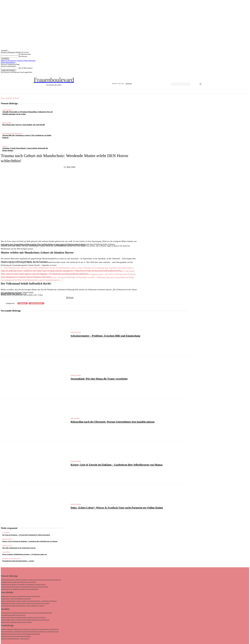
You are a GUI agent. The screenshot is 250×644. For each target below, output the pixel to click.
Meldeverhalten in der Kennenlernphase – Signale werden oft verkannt (23, 606)
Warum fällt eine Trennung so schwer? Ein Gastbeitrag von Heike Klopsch (23, 585)
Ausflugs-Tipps (7, 546)
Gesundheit (6, 533)
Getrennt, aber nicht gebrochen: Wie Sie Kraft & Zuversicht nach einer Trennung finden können (30, 630)
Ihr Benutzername (25, 54)
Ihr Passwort (23, 56)
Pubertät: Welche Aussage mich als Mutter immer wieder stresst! (21, 634)
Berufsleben (7, 123)
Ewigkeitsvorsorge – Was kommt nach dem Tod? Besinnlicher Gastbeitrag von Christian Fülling (30, 632)
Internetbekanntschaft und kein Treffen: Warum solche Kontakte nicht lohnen (25, 604)
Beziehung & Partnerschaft (12, 133)
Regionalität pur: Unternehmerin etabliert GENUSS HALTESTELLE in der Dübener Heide (26, 613)
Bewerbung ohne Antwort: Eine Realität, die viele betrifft (24, 125)
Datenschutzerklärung (8, 62)
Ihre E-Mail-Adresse (26, 68)
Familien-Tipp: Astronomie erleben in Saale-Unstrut (16, 622)
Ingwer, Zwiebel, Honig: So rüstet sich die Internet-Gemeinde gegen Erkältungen (25, 620)
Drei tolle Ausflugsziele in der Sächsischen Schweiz (19, 548)
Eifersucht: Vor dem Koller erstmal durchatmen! (16, 637)
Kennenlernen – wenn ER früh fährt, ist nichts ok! (16, 599)
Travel (5, 146)
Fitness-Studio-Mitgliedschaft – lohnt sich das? (15, 639)
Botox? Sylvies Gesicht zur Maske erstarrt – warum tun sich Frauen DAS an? (23, 618)
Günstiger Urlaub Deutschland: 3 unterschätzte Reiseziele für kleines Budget (25, 587)
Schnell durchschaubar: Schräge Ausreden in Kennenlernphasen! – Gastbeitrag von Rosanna (29, 601)
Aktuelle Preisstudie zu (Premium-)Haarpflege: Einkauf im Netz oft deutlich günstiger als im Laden (31, 580)
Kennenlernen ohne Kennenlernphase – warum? (18, 561)
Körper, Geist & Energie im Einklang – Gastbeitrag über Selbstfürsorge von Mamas (117, 465)
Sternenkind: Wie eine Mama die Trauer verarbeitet (99, 379)
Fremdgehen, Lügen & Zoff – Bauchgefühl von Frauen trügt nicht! (21, 597)
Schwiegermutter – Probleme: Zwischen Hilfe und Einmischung (105, 336)
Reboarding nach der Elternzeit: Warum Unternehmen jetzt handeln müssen (113, 422)
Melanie (70, 297)
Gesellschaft (7, 110)
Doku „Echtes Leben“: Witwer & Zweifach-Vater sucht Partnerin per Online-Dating (117, 508)
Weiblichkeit (36, 303)
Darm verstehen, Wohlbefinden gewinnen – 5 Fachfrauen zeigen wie (25, 554)
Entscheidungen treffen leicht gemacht (13, 615)
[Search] (200, 84)
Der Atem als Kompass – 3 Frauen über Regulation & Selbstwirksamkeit (26, 535)
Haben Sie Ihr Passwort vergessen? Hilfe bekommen (18, 61)
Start (3, 98)
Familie (23, 303)
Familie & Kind (12, 98)
